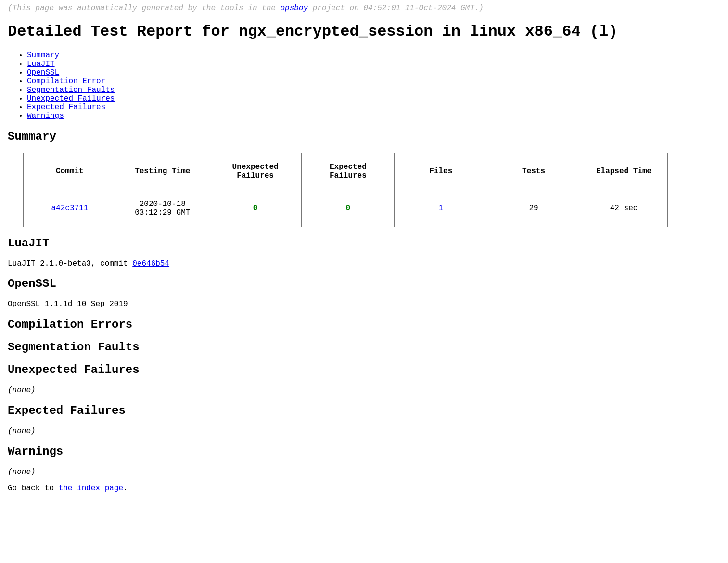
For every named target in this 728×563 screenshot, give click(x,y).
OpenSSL (43, 82)
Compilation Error (66, 93)
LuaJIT (41, 72)
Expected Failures (66, 125)
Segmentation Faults (71, 103)
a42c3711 (70, 237)
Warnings (45, 135)
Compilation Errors (70, 366)
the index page (91, 550)
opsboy (294, 9)
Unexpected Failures (71, 114)
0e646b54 (151, 298)
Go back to (33, 550)
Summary (43, 61)
